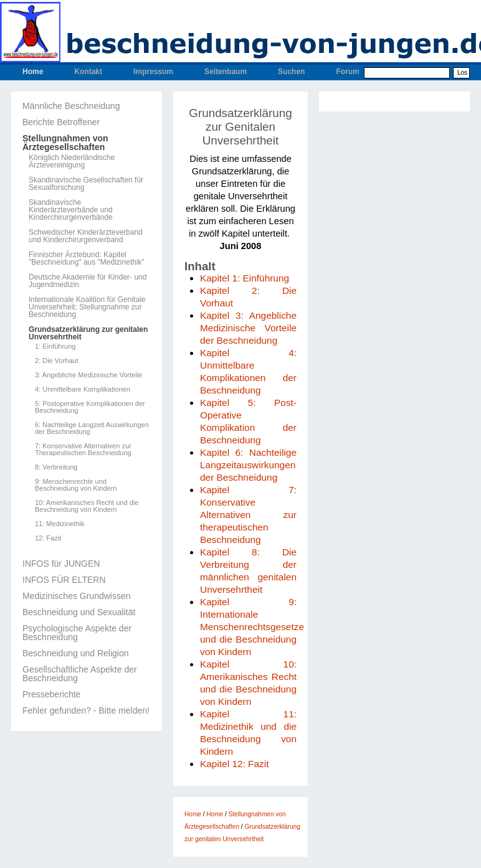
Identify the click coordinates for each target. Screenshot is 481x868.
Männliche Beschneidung (71, 106)
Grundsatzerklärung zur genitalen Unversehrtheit (88, 333)
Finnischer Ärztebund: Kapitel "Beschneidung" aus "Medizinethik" (87, 258)
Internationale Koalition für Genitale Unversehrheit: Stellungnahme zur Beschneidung (87, 307)
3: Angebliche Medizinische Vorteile (88, 375)
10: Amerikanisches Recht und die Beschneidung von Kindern (87, 506)
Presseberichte (51, 694)
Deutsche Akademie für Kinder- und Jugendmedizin (88, 281)
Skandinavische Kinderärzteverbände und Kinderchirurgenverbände (71, 210)
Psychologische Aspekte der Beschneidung (77, 633)
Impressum (153, 72)
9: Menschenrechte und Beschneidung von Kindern (76, 485)
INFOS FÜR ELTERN (64, 580)
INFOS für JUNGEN (61, 564)
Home (33, 72)
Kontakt (88, 72)
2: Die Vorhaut (57, 361)
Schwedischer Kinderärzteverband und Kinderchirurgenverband (86, 236)
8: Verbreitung (56, 467)
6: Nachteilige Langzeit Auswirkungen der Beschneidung (92, 428)
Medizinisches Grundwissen (77, 596)
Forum (347, 72)
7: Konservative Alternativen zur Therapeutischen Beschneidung (83, 450)
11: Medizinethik (60, 524)
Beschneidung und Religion (75, 653)
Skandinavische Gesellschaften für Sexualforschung (86, 184)
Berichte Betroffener (61, 122)
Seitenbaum (226, 72)
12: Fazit (48, 538)
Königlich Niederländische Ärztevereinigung (72, 161)
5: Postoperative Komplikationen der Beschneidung (90, 407)
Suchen (291, 72)
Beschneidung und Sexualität (79, 612)
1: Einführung (55, 347)
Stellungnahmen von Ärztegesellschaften (65, 143)
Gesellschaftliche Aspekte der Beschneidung (80, 674)
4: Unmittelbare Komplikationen (83, 389)
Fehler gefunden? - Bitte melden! (86, 710)
